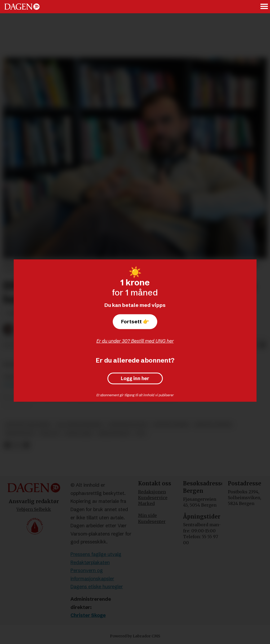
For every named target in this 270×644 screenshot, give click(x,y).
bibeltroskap (114, 434)
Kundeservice (153, 498)
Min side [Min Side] (147, 515)
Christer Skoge (88, 615)
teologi (49, 434)
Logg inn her (135, 378)
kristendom (20, 434)
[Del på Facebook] (7, 445)
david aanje (79, 434)
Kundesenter (152, 521)
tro (141, 434)
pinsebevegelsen (128, 425)
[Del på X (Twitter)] (17, 445)
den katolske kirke (28, 425)
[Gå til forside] (22, 7)
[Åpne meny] (264, 7)
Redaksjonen (152, 492)
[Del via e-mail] (263, 345)
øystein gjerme (171, 425)
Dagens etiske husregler (97, 587)
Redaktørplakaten (90, 562)
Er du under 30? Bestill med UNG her (135, 341)
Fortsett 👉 (135, 321)
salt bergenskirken (80, 425)
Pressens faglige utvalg (96, 554)
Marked (146, 503)
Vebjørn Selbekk (34, 509)
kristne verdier (213, 425)
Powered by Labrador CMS (135, 636)
